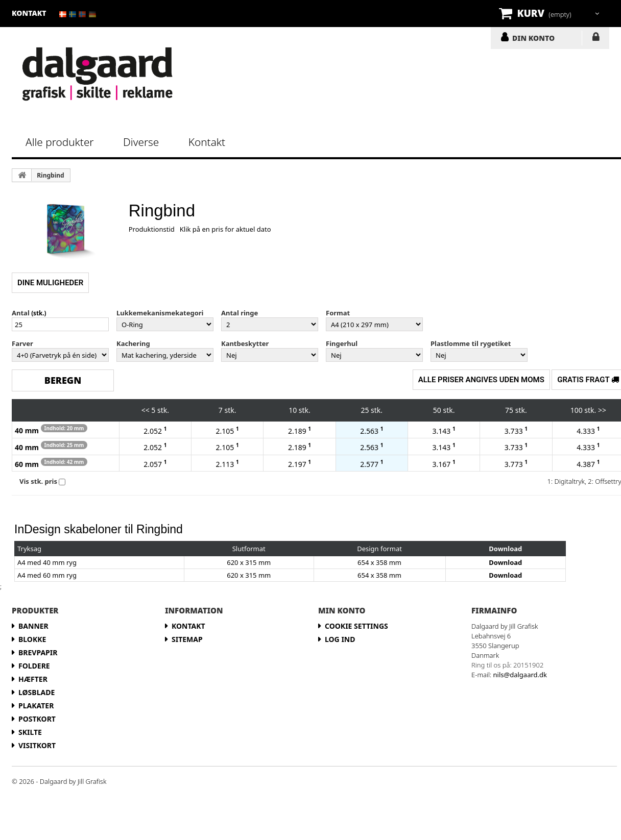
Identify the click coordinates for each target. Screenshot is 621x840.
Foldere (34, 666)
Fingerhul (342, 343)
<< (146, 410)
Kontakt (207, 142)
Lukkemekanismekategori (160, 313)
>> (602, 410)
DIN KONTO (533, 38)
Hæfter (33, 679)
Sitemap (187, 639)
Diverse (141, 142)
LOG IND (596, 39)
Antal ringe (240, 313)
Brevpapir (38, 652)
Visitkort (37, 745)
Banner (33, 626)
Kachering (133, 343)
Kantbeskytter (245, 343)
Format (338, 313)
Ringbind (50, 175)
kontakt (29, 13)
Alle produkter (60, 142)
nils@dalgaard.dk (520, 675)
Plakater (36, 706)
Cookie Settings (356, 626)
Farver (22, 343)
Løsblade (37, 692)
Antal (21, 313)
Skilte (30, 732)
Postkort (37, 719)
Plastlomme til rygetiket (471, 343)
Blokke (32, 639)
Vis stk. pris (38, 481)
